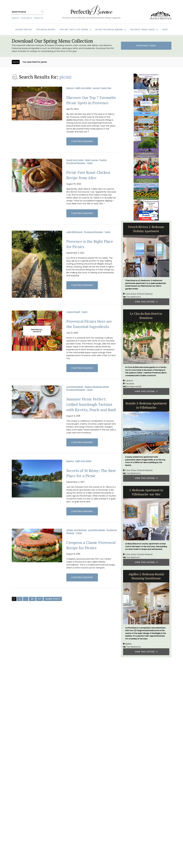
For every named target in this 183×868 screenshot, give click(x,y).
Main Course (92, 160)
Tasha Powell (73, 312)
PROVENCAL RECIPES (46, 30)
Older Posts (53, 599)
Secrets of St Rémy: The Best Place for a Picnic (91, 473)
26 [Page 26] (32, 599)
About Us (16, 18)
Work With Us (27, 18)
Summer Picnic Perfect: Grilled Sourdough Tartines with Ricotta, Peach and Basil (91, 404)
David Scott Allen (75, 160)
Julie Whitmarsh (74, 232)
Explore (70, 88)
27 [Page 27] (39, 599)
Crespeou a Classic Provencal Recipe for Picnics (91, 545)
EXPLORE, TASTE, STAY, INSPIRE (74, 30)
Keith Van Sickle (83, 88)
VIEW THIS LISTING (146, 302)
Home (16, 62)
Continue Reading (82, 141)
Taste (90, 163)
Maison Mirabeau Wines (97, 387)
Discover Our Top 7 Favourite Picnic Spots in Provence (91, 100)
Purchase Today (146, 46)
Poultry (103, 160)
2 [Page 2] (20, 599)
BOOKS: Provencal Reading (109, 30)
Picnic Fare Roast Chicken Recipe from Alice (88, 175)
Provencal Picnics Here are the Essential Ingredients (89, 324)
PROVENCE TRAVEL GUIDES (143, 30)
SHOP (165, 30)
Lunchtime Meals (75, 387)
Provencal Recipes (76, 163)
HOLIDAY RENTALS (24, 30)
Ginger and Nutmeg (76, 530)
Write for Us (39, 18)
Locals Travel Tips (102, 88)
